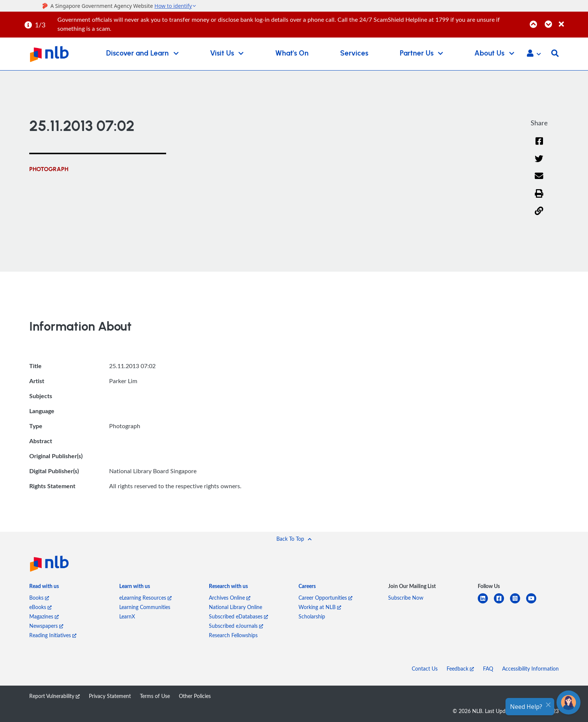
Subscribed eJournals (236, 626)
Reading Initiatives (53, 635)
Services (354, 53)
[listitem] (44, 587)
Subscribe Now (406, 598)
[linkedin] (486, 603)
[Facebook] (539, 146)
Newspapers (46, 626)
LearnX (127, 616)
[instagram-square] (518, 603)
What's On (292, 53)
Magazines (44, 616)
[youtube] (534, 603)
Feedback (460, 669)
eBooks (40, 607)
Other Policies (195, 696)
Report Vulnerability (55, 696)
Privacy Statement (110, 696)
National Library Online (235, 607)
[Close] (572, 20)
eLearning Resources (145, 598)
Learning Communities (145, 607)
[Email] (539, 181)
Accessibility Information (530, 669)
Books (39, 598)
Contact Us (425, 669)
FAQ (488, 669)
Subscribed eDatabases (238, 616)
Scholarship (312, 616)
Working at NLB (320, 607)
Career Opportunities (325, 598)
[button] (534, 54)
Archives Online (230, 598)
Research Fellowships (233, 635)
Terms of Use (155, 696)
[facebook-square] (502, 603)
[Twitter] (539, 163)
